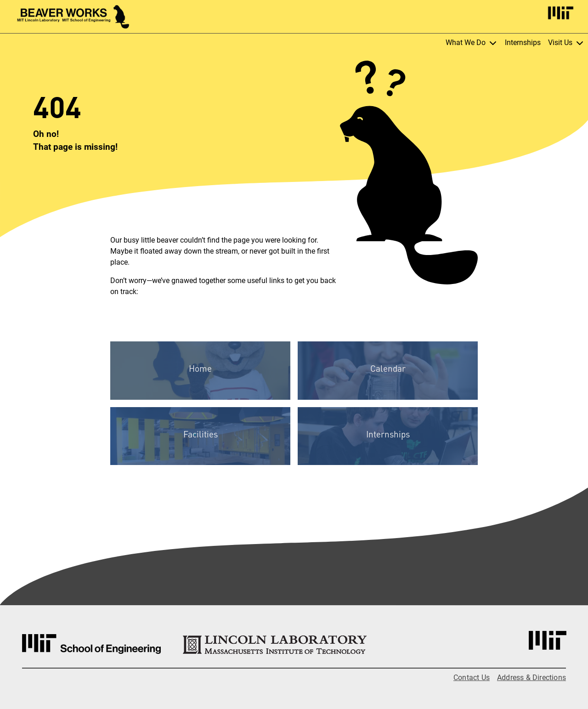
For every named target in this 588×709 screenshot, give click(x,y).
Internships (523, 43)
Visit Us (566, 43)
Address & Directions (531, 678)
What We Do (472, 43)
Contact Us (472, 678)
